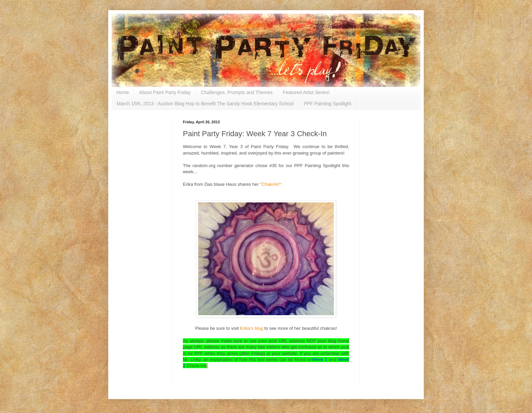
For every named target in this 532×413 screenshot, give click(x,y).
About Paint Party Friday (165, 92)
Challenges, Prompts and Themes (237, 92)
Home (123, 92)
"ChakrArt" (270, 184)
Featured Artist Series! (307, 92)
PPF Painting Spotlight (327, 104)
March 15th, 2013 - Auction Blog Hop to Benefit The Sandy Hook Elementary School (205, 104)
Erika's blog (251, 328)
